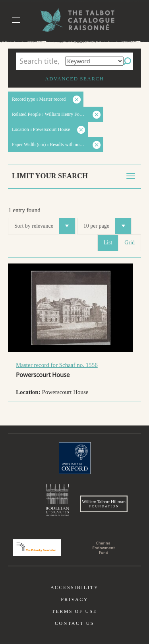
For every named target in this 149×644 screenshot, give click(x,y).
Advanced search (74, 79)
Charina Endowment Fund (104, 548)
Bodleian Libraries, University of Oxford (57, 500)
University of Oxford (75, 458)
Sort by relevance (45, 226)
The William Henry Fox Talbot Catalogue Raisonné (75, 20)
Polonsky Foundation (37, 548)
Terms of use (74, 611)
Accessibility (74, 587)
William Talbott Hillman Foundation (104, 504)
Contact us (74, 623)
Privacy (74, 599)
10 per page (107, 226)
